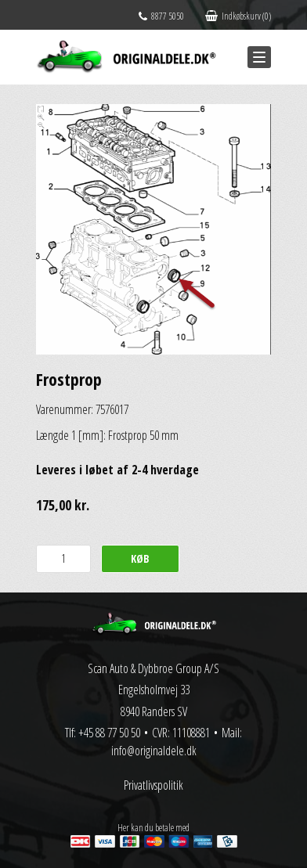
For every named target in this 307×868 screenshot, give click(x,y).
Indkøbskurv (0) (238, 16)
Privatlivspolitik (153, 785)
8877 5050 (161, 16)
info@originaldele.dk (154, 751)
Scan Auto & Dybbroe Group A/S (153, 668)
